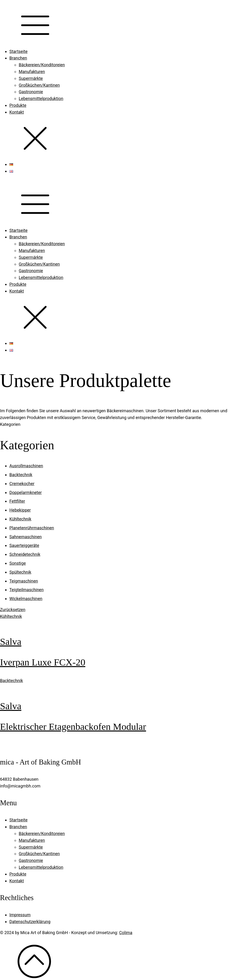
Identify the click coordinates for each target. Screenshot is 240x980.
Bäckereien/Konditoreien (42, 65)
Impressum (20, 915)
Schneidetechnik (25, 554)
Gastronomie (31, 92)
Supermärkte (31, 78)
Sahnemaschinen (26, 537)
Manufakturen (32, 72)
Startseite (18, 51)
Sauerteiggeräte (24, 545)
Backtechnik (21, 475)
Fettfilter (17, 501)
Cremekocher (22, 484)
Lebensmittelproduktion (41, 98)
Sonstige (18, 563)
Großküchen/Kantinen (39, 85)
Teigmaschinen (24, 581)
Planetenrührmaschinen (32, 528)
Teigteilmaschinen (26, 590)
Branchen (18, 58)
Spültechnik (20, 572)
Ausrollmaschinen (26, 466)
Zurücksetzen (13, 610)
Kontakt (17, 112)
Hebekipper (20, 510)
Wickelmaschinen (26, 599)
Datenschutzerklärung (30, 922)
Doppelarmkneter (26, 492)
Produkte (18, 105)
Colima (126, 933)
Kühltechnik (20, 519)
